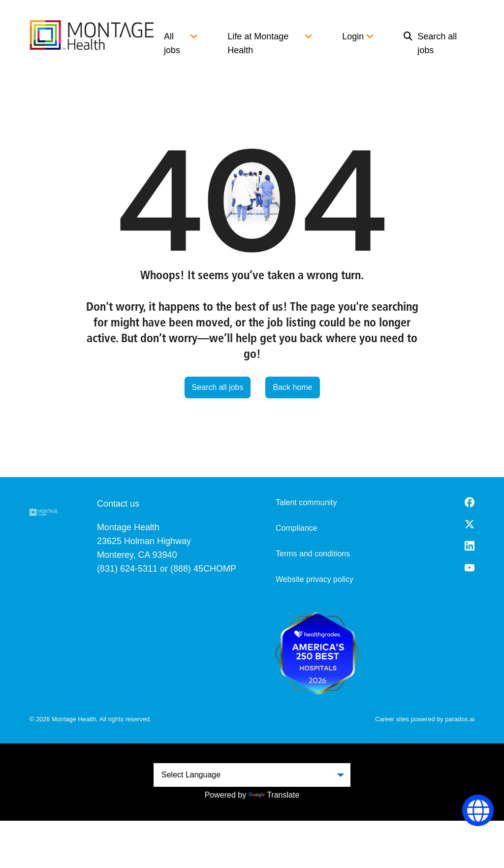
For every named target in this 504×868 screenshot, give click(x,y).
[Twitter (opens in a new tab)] (470, 524)
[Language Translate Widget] (252, 775)
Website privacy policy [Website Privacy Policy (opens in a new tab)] (315, 579)
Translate (274, 795)
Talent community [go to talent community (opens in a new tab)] (306, 502)
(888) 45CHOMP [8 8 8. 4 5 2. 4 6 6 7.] (203, 569)
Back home (292, 387)
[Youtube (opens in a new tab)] (470, 568)
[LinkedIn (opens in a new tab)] (470, 546)
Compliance (296, 528)
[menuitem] (434, 43)
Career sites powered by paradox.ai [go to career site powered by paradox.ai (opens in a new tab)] (425, 719)
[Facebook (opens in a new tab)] (470, 502)
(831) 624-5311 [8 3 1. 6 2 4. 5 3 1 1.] (127, 569)
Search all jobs (430, 43)
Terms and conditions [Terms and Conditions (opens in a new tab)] (313, 554)
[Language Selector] (478, 811)
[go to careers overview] (92, 35)
